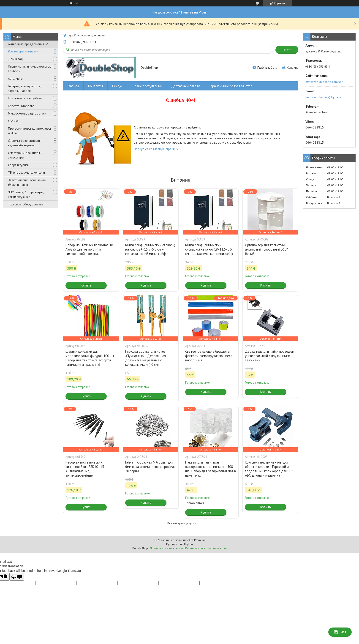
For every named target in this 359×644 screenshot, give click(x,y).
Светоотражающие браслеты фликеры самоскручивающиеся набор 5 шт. (209, 356)
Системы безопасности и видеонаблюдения (25, 143)
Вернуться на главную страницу (156, 149)
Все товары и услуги (181, 523)
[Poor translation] (17, 577)
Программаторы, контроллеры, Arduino (30, 131)
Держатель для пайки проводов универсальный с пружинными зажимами (269, 356)
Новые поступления (147, 86)
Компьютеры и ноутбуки (25, 98)
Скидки (118, 86)
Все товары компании (23, 51)
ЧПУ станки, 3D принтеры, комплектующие (26, 194)
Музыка (13, 121)
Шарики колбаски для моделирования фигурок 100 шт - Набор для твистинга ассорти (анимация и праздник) (91, 358)
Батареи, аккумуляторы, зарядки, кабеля (24, 88)
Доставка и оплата (186, 86)
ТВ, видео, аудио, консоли (26, 172)
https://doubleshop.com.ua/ (324, 82)
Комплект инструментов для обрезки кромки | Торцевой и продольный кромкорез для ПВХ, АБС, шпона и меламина (269, 469)
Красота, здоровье (21, 106)
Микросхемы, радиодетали (27, 113)
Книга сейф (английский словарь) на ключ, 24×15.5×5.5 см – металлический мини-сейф (150, 249)
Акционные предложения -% (28, 44)
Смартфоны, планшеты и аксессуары (25, 155)
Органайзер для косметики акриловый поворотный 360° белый (266, 249)
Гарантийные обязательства (231, 86)
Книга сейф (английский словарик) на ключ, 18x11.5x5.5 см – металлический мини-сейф (209, 249)
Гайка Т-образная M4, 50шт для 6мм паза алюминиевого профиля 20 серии (150, 467)
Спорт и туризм (19, 165)
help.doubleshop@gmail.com (325, 97)
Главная (73, 86)
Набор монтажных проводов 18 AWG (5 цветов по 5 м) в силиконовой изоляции (89, 249)
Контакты (95, 86)
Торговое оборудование (26, 204)
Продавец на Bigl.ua (179, 544)
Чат (340, 632)
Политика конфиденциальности (206, 548)
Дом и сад (15, 59)
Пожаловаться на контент (167, 548)
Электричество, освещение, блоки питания (27, 182)
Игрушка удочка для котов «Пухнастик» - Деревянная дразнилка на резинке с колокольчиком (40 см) (146, 358)
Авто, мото (15, 79)
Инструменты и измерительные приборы (30, 69)
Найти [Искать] (287, 50)
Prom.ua (199, 540)
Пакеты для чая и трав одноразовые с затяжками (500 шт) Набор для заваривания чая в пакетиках (211, 469)
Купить (86, 285)
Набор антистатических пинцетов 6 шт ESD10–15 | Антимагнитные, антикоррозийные (86, 469)
